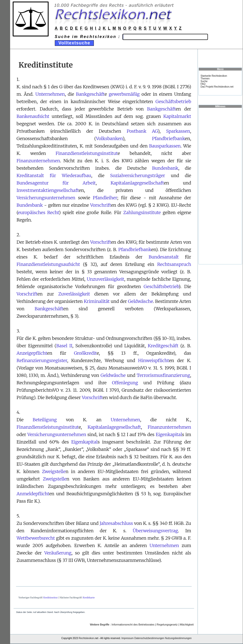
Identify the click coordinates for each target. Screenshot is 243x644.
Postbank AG (142, 131)
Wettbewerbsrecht (36, 538)
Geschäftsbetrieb (173, 101)
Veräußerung (58, 553)
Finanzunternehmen (38, 161)
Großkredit (85, 353)
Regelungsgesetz (167, 625)
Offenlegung (125, 383)
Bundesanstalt (164, 257)
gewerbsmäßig (124, 94)
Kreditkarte (89, 598)
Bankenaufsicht (33, 116)
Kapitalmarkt (177, 116)
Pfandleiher (105, 198)
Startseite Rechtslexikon (214, 76)
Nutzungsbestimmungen (178, 638)
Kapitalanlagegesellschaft (137, 183)
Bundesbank (165, 168)
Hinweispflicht (153, 360)
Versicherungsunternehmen (46, 198)
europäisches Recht (38, 212)
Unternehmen (50, 94)
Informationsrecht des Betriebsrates (133, 625)
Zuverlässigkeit (74, 294)
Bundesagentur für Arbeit (56, 183)
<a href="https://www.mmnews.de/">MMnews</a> (220, 186)
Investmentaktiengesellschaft (48, 190)
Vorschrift (101, 205)
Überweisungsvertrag (155, 531)
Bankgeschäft (90, 94)
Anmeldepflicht (33, 494)
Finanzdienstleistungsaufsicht (48, 264)
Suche (204, 81)
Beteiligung (45, 420)
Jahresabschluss (116, 523)
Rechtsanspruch (174, 264)
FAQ (203, 84)
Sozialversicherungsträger (138, 175)
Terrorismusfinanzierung (163, 375)
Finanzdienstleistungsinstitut (87, 153)
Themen (205, 79)
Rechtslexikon (86, 638)
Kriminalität (97, 301)
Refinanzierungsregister (42, 360)
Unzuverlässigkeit (105, 279)
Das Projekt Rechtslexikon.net (217, 87)
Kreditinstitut (51, 598)
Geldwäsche (140, 301)
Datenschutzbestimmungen (149, 638)
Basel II (64, 346)
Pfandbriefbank (168, 138)
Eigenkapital (169, 434)
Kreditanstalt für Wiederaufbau (54, 175)
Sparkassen (178, 131)
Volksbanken (109, 138)
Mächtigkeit (187, 625)
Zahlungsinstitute (142, 212)
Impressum (128, 638)
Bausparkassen (165, 146)
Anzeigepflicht (32, 353)
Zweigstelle (54, 471)
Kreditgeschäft (163, 346)
